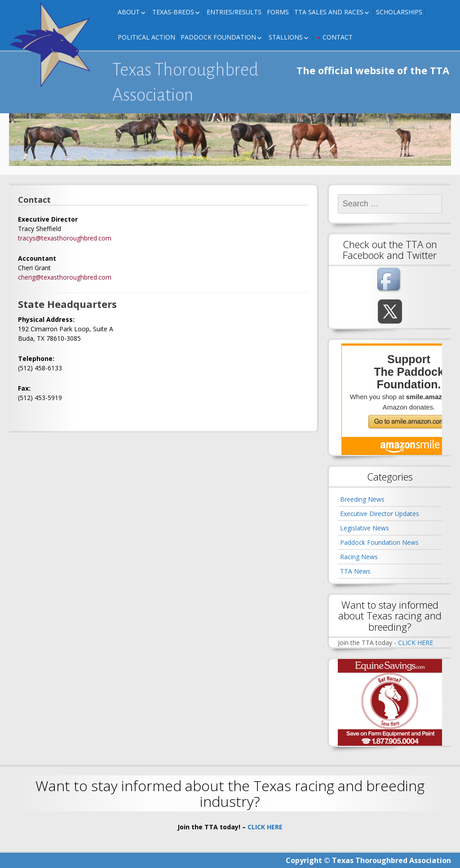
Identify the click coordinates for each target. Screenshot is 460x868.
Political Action (146, 37)
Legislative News (365, 528)
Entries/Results (234, 12)
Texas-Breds (173, 12)
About (129, 12)
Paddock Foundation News (379, 542)
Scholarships (399, 12)
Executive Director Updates (380, 514)
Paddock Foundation (218, 37)
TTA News (355, 571)
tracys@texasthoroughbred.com (65, 238)
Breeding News (362, 499)
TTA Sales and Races (329, 12)
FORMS (278, 12)
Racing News (359, 557)
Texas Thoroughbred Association (185, 82)
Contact (338, 37)
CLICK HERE (416, 643)
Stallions (286, 37)
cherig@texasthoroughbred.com (65, 277)
